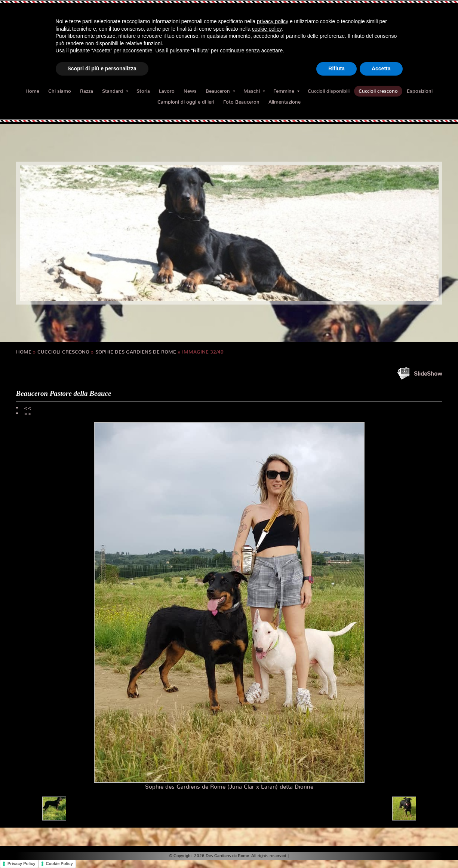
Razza (87, 91)
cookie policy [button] (267, 29)
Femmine (286, 91)
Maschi (254, 91)
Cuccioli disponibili (329, 91)
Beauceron (220, 91)
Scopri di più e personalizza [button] (102, 68)
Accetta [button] (381, 68)
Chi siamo (60, 91)
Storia (143, 91)
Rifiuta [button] (336, 68)
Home (32, 91)
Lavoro (167, 91)
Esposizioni (420, 91)
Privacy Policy (21, 864)
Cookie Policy (59, 864)
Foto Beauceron (241, 102)
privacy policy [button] (273, 21)
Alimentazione (285, 102)
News (190, 91)
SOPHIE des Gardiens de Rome (136, 352)
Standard (115, 91)
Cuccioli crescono (378, 91)
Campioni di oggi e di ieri (186, 102)
